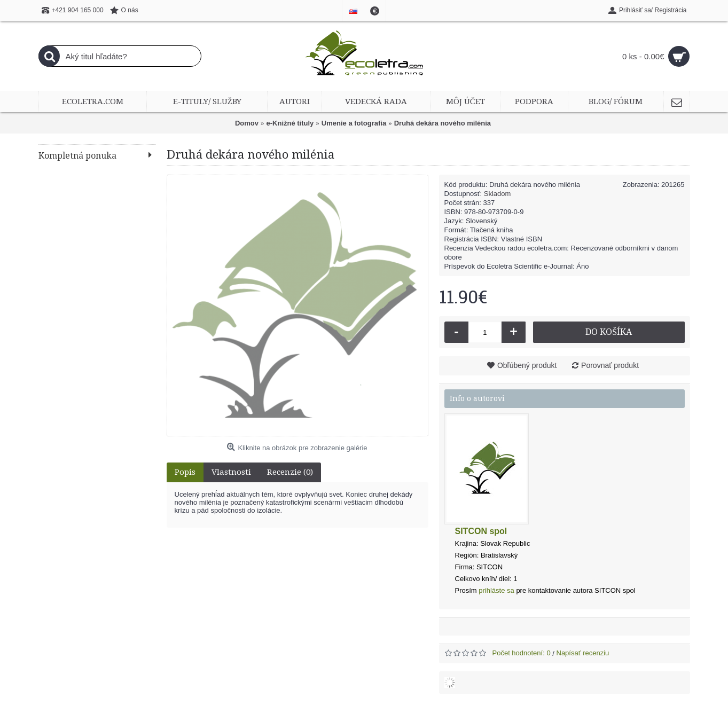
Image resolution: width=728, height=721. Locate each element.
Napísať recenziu (583, 653)
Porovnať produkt (610, 365)
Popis (185, 472)
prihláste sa (496, 590)
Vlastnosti (231, 472)
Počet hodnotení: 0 (522, 653)
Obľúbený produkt (527, 365)
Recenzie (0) (290, 472)
